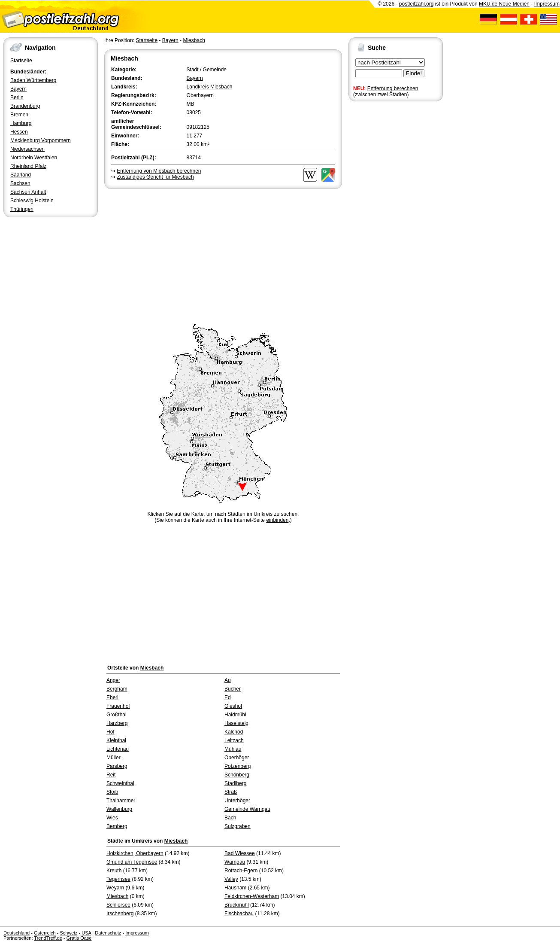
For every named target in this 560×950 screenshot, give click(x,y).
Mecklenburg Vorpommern (41, 140)
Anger (113, 680)
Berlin (17, 97)
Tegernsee (118, 879)
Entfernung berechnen (393, 88)
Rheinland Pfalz (28, 166)
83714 (194, 158)
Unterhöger (237, 801)
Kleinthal (116, 740)
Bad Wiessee (240, 853)
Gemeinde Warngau (247, 809)
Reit (111, 775)
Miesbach (194, 40)
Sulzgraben (238, 826)
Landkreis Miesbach (210, 87)
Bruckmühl (237, 905)
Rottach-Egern (241, 871)
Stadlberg (235, 783)
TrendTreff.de (48, 938)
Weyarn (115, 888)
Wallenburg (119, 809)
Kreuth (114, 871)
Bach (230, 818)
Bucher (233, 689)
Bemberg (117, 826)
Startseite (21, 61)
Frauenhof (118, 706)
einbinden (277, 520)
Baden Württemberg (33, 80)
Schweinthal (120, 783)
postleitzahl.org (416, 4)
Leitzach (234, 740)
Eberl (112, 697)
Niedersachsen (27, 149)
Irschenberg (120, 913)
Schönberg (237, 775)
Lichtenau (118, 749)
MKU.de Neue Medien (504, 4)
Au (228, 680)
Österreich (45, 933)
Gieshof (233, 706)
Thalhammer (121, 801)
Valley (231, 879)
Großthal (117, 715)
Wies (112, 818)
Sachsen (20, 183)
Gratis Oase (79, 938)
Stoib (112, 792)
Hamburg (21, 123)
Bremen (19, 115)
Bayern (18, 89)
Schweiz (68, 933)
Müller (114, 758)
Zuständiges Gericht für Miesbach (155, 177)
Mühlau (233, 749)
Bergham (117, 689)
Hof (110, 732)
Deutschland (17, 933)
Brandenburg (25, 106)
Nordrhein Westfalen (34, 158)
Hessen (19, 132)
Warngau (235, 862)
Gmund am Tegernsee (132, 862)
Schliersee (118, 905)
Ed (228, 697)
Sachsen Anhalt (28, 192)
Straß (231, 792)
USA (86, 933)
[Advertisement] (223, 255)
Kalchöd (234, 732)
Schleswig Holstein (32, 201)
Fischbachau (239, 913)
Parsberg (117, 766)
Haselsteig (236, 723)
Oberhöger (237, 758)
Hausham (235, 888)
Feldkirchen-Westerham (252, 896)
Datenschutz (108, 933)
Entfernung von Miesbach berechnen (159, 171)
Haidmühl (235, 715)
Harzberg (117, 723)
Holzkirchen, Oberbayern (135, 853)
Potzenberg (238, 766)
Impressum (547, 4)
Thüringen (22, 209)
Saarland (21, 175)
